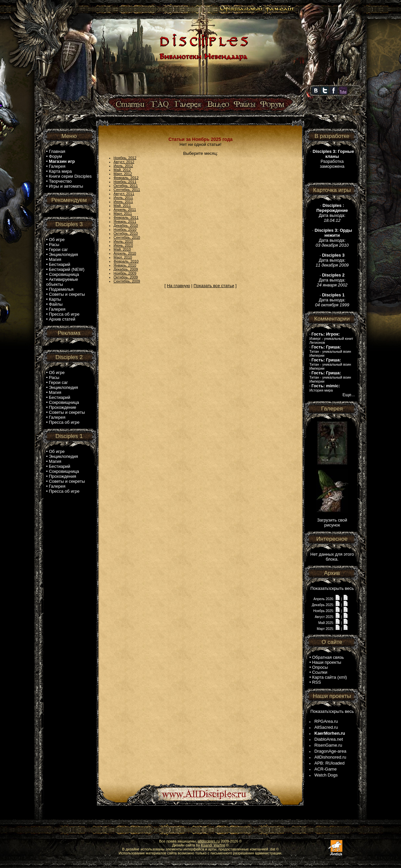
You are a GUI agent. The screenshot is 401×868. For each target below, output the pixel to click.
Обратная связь (328, 657)
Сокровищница (64, 274)
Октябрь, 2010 (126, 233)
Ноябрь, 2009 (125, 273)
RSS (317, 682)
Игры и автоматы (66, 186)
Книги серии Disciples (70, 176)
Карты (55, 299)
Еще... (349, 395)
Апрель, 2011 (125, 210)
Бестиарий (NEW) (67, 269)
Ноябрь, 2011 (125, 182)
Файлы (56, 304)
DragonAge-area (330, 751)
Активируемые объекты (62, 282)
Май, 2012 (122, 170)
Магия (55, 259)
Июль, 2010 (123, 241)
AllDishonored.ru (330, 757)
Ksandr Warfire (213, 845)
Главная (57, 151)
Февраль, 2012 (126, 178)
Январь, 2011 (125, 221)
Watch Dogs (326, 775)
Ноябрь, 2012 (125, 158)
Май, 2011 (122, 206)
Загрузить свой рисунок (332, 523)
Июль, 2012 (123, 166)
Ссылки (320, 672)
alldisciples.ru (209, 841)
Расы (54, 245)
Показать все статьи (214, 286)
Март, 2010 (123, 257)
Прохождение (62, 407)
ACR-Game (325, 769)
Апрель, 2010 (125, 253)
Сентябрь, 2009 (127, 281)
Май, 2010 (122, 249)
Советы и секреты (67, 294)
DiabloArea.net (329, 739)
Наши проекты (327, 662)
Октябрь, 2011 (126, 186)
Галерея (57, 166)
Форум (55, 156)
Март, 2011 (123, 214)
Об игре (57, 240)
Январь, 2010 (125, 265)
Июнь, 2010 (123, 245)
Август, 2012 (124, 162)
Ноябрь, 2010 (125, 229)
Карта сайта (324, 677)
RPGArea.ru (326, 721)
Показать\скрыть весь (332, 588)
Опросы (320, 667)
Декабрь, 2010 (126, 225)
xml (342, 677)
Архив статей (62, 319)
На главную (179, 286)
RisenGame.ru (328, 745)
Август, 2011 (124, 194)
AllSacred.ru (326, 727)
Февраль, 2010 (126, 261)
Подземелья (61, 289)
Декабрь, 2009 (126, 269)
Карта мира (60, 171)
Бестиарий (59, 264)
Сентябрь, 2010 (127, 237)
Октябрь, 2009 (126, 277)
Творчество (60, 181)
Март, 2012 (123, 174)
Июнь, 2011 (123, 202)
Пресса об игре (64, 314)
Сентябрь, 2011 (127, 190)
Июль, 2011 (123, 198)
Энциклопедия (63, 254)
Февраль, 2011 (126, 217)
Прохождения (62, 476)
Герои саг (58, 249)
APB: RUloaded (329, 763)
